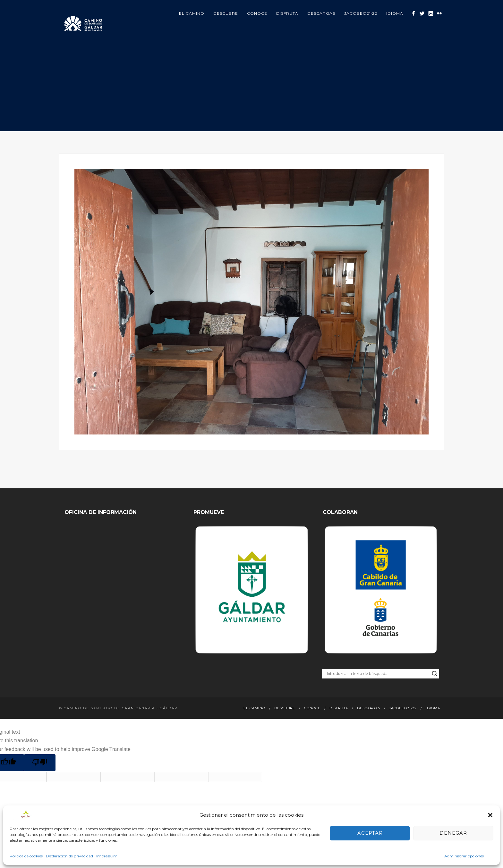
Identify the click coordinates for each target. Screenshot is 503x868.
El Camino (192, 13)
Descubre (226, 13)
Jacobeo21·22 (361, 13)
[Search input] (378, 674)
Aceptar (370, 833)
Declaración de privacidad (69, 856)
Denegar (453, 833)
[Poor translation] (40, 763)
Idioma (395, 13)
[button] (490, 815)
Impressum (107, 856)
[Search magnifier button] (435, 674)
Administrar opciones (464, 856)
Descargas (321, 13)
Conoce (257, 13)
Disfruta (287, 13)
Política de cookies (26, 856)
